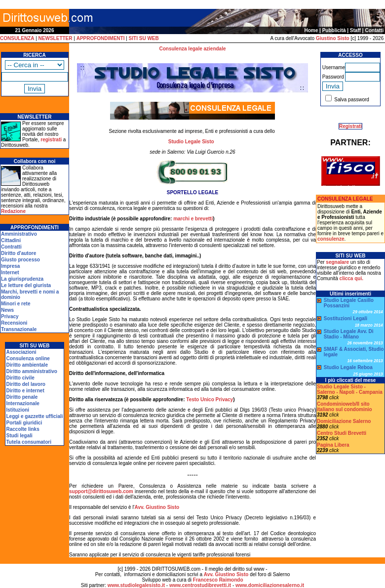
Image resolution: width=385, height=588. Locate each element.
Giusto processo (20, 260)
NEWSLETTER (56, 38)
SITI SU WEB (144, 38)
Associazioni (21, 352)
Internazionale (22, 403)
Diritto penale (22, 397)
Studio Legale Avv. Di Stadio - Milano (349, 334)
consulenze (331, 239)
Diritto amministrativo (31, 371)
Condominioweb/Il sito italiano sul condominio (345, 407)
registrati (51, 140)
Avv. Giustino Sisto (157, 507)
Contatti (374, 30)
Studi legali (19, 436)
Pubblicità (334, 30)
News (7, 310)
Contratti (11, 247)
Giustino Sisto (333, 38)
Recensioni (14, 323)
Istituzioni (18, 410)
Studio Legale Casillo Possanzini (349, 303)
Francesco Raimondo (218, 580)
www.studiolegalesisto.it (136, 585)
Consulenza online (28, 358)
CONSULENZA (17, 38)
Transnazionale (19, 329)
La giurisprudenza (22, 279)
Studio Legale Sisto (191, 142)
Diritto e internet (25, 391)
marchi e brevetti (193, 219)
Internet (10, 273)
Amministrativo (19, 234)
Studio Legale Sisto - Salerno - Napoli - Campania (350, 389)
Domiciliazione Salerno (344, 421)
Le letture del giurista (26, 285)
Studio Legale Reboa (348, 367)
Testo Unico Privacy (210, 399)
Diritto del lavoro (25, 384)
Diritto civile (20, 378)
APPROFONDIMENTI (101, 38)
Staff (355, 30)
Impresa (10, 266)
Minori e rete (16, 304)
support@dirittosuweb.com (101, 491)
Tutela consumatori (29, 442)
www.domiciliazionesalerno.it (270, 585)
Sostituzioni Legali (346, 318)
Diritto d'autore (19, 253)
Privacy (10, 316)
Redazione (13, 211)
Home (311, 30)
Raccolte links (22, 429)
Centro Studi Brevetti (342, 433)
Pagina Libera (333, 445)
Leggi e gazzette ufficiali (34, 416)
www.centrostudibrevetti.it (200, 585)
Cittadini (11, 240)
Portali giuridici (24, 423)
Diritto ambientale (27, 365)
